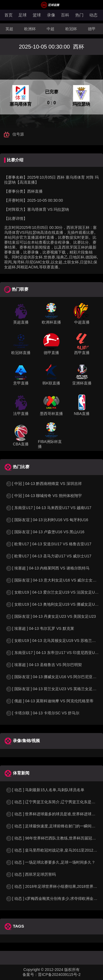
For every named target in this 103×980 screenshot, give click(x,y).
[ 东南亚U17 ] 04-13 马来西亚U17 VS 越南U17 (48, 508)
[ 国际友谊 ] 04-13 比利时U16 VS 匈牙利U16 (47, 520)
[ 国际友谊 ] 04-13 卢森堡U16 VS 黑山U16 (45, 532)
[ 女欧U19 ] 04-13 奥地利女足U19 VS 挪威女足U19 (52, 604)
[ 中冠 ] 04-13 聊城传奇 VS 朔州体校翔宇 (44, 496)
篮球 (37, 15)
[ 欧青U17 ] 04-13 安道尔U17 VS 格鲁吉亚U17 (48, 544)
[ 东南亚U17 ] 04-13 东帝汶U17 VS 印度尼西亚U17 (52, 653)
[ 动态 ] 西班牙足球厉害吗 (31, 874)
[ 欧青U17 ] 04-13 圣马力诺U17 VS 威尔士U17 (48, 556)
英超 (9, 29)
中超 (51, 29)
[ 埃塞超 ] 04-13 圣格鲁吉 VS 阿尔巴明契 (44, 665)
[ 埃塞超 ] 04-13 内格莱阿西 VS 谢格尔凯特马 (48, 568)
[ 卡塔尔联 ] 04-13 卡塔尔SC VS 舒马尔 (42, 713)
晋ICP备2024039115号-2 (59, 975)
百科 (65, 15)
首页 (9, 15)
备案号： (30, 975)
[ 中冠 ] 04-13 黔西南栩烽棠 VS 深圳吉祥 (44, 484)
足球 (23, 15)
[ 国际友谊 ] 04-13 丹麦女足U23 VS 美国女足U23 (51, 616)
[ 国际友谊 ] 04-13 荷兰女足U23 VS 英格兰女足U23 (53, 689)
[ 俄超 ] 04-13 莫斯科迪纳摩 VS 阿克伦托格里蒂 (49, 701)
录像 (51, 15)
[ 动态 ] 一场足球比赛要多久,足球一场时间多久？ (50, 862)
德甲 (92, 29)
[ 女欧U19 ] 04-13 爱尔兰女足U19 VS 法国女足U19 (52, 592)
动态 (93, 15)
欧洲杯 (30, 29)
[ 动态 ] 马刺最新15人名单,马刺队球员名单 (45, 790)
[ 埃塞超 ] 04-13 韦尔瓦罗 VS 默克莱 (40, 628)
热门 (79, 15)
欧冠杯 (71, 29)
